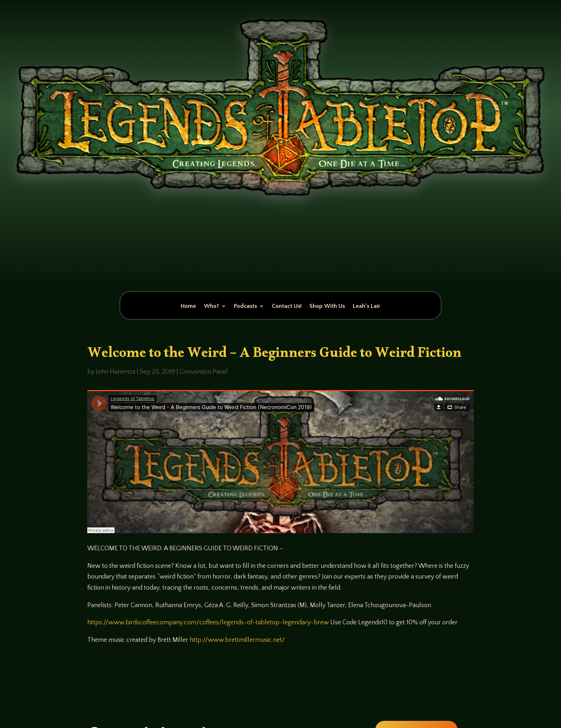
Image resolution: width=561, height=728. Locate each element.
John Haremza (116, 372)
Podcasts (245, 306)
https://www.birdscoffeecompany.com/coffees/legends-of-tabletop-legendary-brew (208, 623)
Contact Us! (287, 306)
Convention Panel (204, 372)
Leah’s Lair (367, 306)
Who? (211, 306)
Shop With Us (327, 306)
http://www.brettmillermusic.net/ (237, 640)
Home (188, 306)
